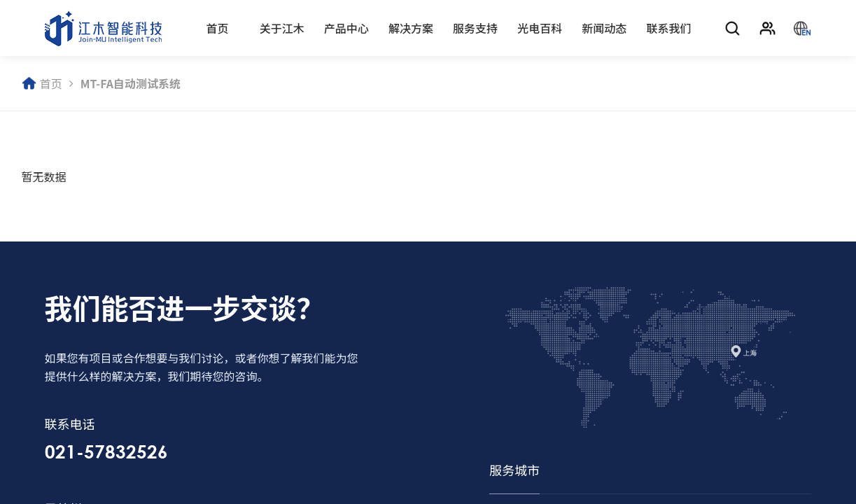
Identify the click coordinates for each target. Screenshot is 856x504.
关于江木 (282, 28)
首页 (218, 28)
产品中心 (346, 28)
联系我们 (669, 28)
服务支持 (475, 28)
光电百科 (540, 28)
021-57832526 (98, 452)
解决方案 (411, 28)
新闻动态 (604, 28)
